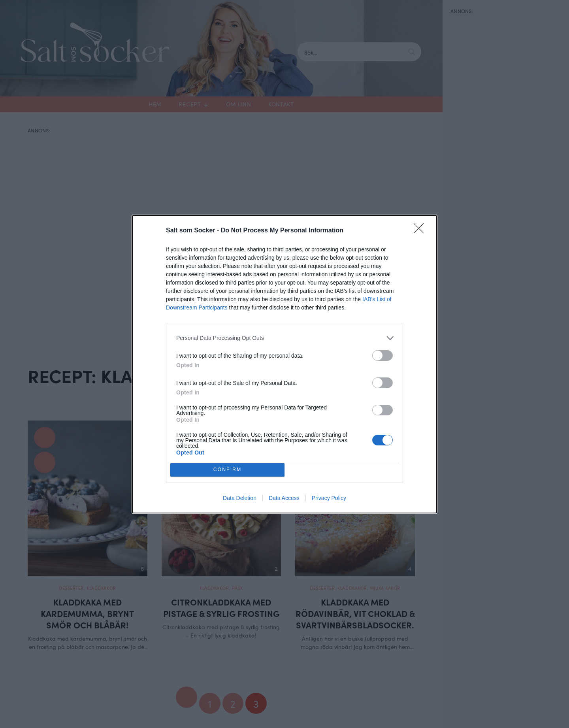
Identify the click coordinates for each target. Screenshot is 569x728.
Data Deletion (240, 498)
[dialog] (284, 364)
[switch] (382, 356)
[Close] (421, 231)
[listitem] (284, 338)
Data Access (284, 498)
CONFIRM (227, 470)
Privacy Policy (329, 498)
